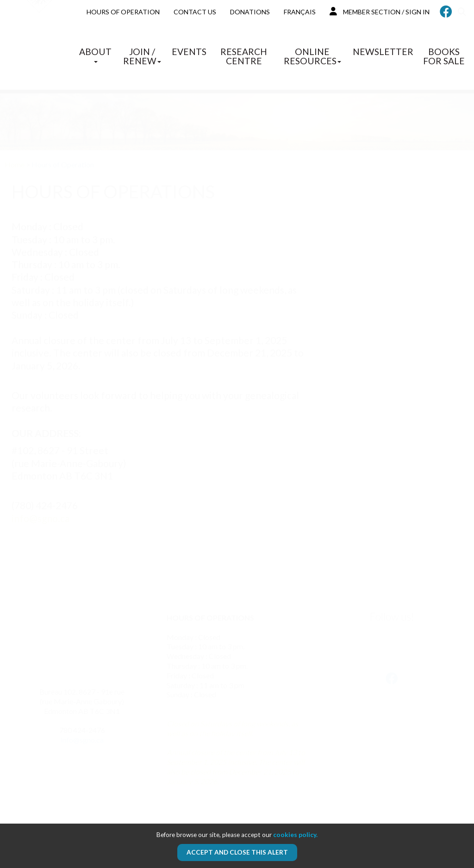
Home (15, 164)
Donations (250, 12)
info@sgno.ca (41, 518)
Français (300, 12)
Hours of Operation (123, 12)
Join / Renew (142, 56)
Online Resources (312, 56)
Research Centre (244, 56)
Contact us (195, 12)
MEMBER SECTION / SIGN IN (380, 11)
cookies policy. (295, 835)
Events (189, 52)
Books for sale (444, 56)
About (95, 55)
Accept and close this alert (237, 852)
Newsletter (383, 52)
